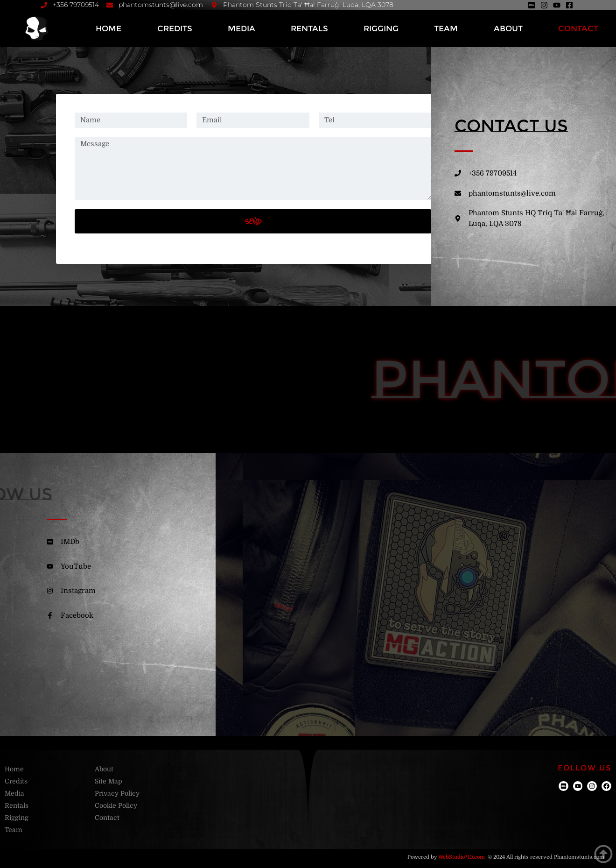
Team (446, 28)
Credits (175, 28)
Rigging (381, 28)
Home (108, 28)
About (508, 28)
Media (241, 28)
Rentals (309, 28)
